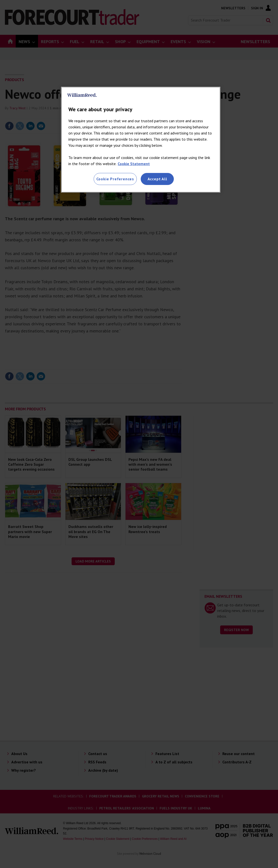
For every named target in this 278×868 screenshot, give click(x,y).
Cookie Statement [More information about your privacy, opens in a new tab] (134, 164)
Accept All (157, 179)
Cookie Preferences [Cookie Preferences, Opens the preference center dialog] (115, 179)
